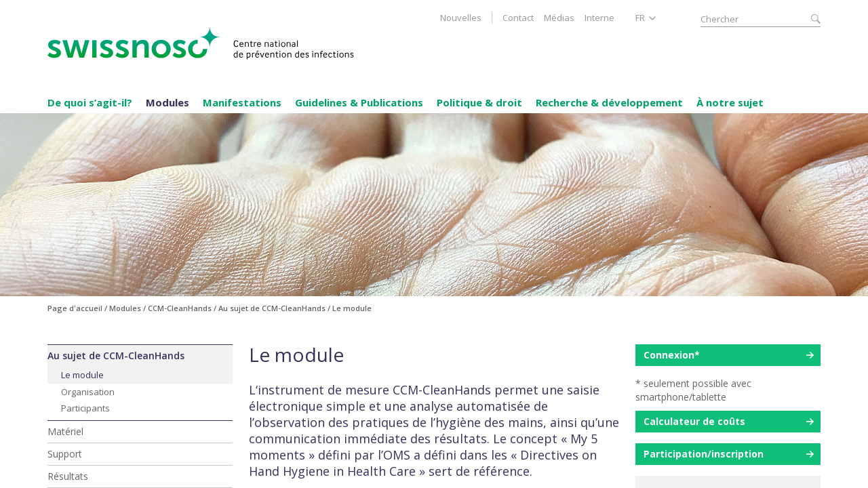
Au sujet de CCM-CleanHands (116, 355)
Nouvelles (461, 18)
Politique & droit (479, 102)
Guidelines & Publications (359, 102)
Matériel (65, 431)
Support (65, 454)
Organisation (88, 392)
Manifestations (242, 102)
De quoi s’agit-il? (90, 102)
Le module (82, 375)
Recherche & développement (609, 102)
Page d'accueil (75, 308)
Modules (167, 102)
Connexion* (672, 355)
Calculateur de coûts (694, 421)
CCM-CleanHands (180, 308)
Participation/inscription (704, 454)
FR (640, 18)
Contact (518, 18)
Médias (559, 18)
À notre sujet (730, 102)
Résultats (68, 476)
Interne (599, 18)
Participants (85, 408)
